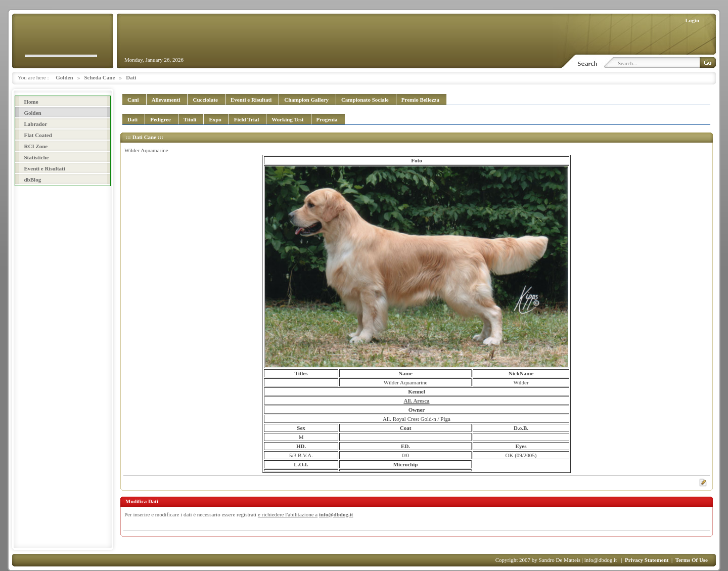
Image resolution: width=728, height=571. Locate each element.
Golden (64, 77)
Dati (131, 77)
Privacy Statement (647, 560)
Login (693, 20)
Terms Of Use (692, 560)
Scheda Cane (100, 77)
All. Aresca (416, 401)
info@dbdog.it (336, 514)
